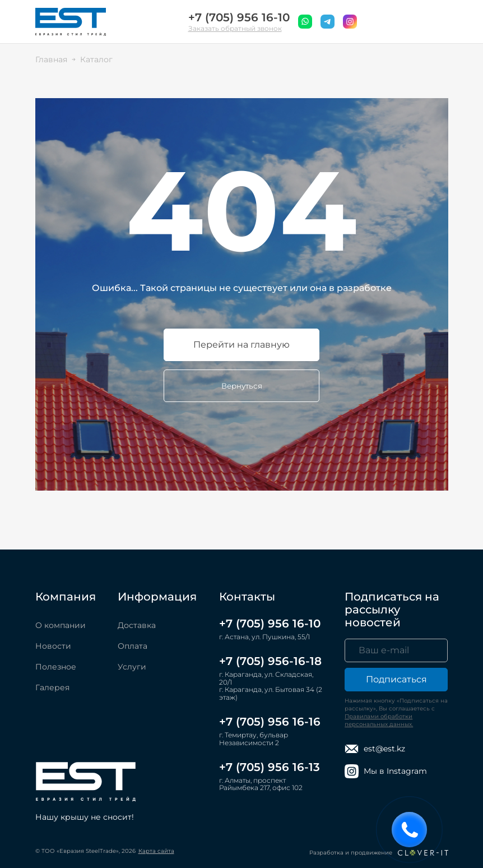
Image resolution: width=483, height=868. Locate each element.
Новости (53, 646)
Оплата (133, 646)
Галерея (52, 687)
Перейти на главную (241, 345)
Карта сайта (156, 851)
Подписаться (396, 679)
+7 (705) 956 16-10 (239, 18)
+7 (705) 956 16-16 (270, 722)
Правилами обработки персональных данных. (379, 720)
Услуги (132, 667)
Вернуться (242, 386)
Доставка (137, 625)
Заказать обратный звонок (235, 28)
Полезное (56, 667)
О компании (61, 625)
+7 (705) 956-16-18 (270, 661)
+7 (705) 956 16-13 (270, 767)
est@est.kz (375, 749)
